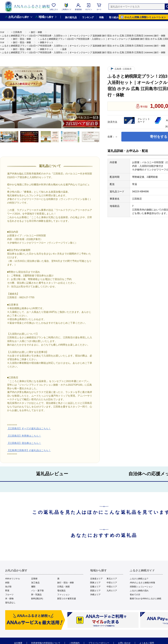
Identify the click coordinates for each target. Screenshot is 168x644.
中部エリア (112, 583)
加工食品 (35, 583)
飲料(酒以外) (37, 599)
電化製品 (61, 591)
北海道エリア (96, 579)
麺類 (33, 587)
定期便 (34, 579)
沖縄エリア (95, 595)
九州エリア (112, 591)
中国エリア (112, 587)
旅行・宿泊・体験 (66, 583)
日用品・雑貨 (63, 587)
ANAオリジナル (13, 579)
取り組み (114, 17)
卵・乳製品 (36, 595)
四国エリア (95, 591)
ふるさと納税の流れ (139, 591)
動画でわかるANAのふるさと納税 (146, 599)
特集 (102, 17)
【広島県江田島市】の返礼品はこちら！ (29, 450)
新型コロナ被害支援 (67, 599)
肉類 (7, 583)
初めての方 (135, 595)
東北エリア (112, 579)
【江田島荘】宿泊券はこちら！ (24, 443)
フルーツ (9, 595)
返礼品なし (10, 603)
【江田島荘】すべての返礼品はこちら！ (29, 428)
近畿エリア (95, 587)
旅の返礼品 (71, 17)
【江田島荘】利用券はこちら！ (24, 436)
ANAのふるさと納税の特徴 (142, 583)
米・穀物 (9, 599)
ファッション (63, 595)
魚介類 (8, 587)
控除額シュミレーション (141, 587)
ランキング (88, 17)
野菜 (7, 591)
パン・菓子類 (37, 591)
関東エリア (95, 583)
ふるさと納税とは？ (139, 579)
